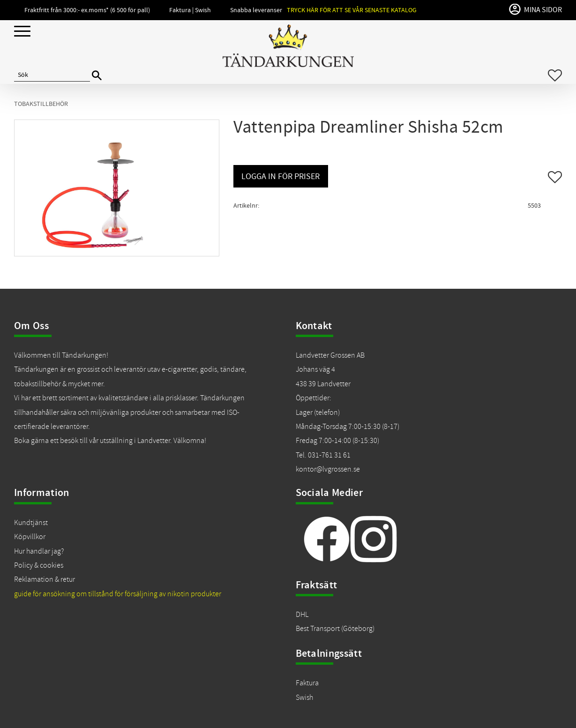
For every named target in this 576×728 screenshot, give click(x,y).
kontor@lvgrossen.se (328, 469)
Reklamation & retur (45, 579)
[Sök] (97, 76)
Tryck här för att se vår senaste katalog (352, 10)
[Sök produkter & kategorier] (52, 75)
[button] (22, 32)
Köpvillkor (30, 537)
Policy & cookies (39, 565)
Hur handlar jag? (39, 551)
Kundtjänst (31, 523)
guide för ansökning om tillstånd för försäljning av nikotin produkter (118, 594)
